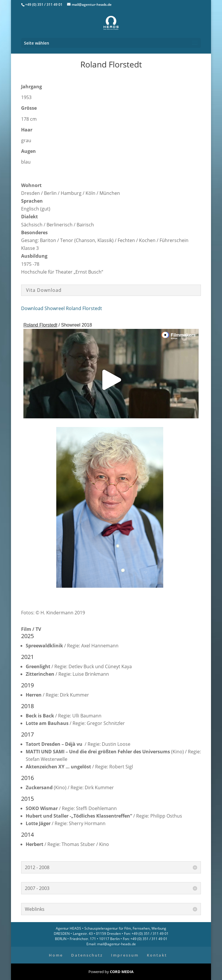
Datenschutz (87, 955)
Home (56, 955)
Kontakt (157, 955)
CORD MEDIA (122, 972)
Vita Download (44, 290)
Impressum (125, 955)
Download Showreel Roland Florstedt (62, 308)
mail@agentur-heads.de (116, 944)
